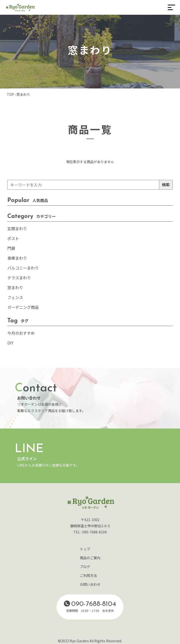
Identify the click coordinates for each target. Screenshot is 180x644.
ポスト (13, 238)
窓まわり (15, 287)
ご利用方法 (88, 575)
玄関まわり (17, 229)
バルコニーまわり (23, 268)
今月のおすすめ (21, 333)
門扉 (11, 248)
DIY (10, 343)
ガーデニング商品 (23, 307)
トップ (85, 549)
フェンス (15, 297)
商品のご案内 (90, 558)
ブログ (85, 567)
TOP (10, 94)
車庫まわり (17, 258)
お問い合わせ (90, 584)
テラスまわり (19, 278)
